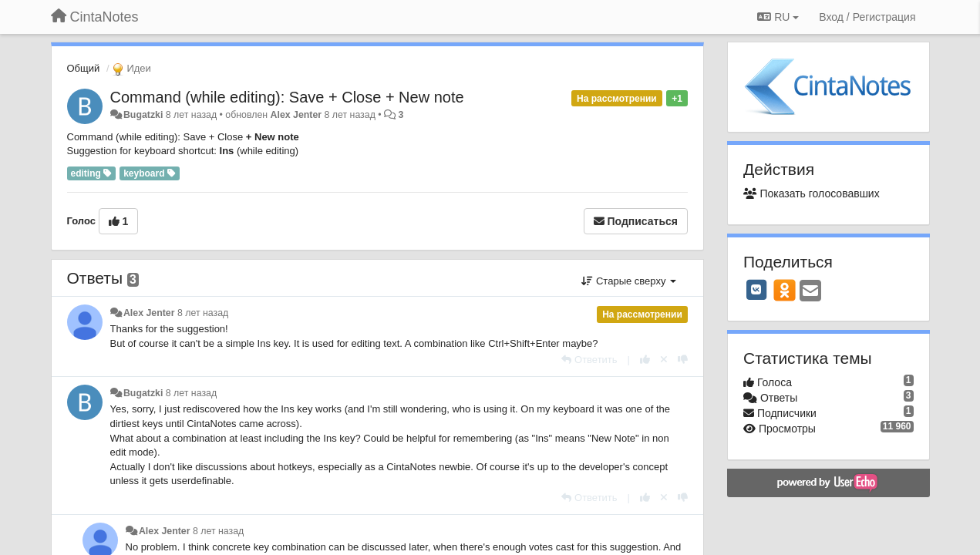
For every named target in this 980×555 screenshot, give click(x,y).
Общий (84, 68)
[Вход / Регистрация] (867, 17)
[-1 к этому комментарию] (683, 360)
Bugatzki (143, 115)
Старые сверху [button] (629, 281)
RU (778, 17)
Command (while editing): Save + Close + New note (287, 97)
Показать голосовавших (812, 193)
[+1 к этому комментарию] (645, 360)
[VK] (756, 290)
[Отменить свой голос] (664, 360)
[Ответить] (589, 360)
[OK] (785, 290)
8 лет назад (203, 313)
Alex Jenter (296, 115)
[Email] (810, 292)
